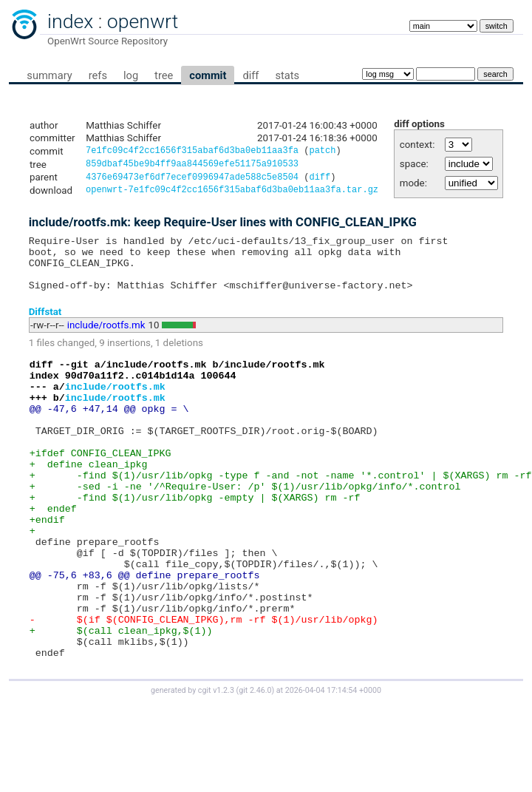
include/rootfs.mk (106, 341)
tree (164, 75)
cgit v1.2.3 (216, 766)
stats (287, 75)
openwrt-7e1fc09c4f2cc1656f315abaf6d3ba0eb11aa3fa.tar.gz (232, 195)
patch (322, 152)
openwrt (143, 21)
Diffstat (45, 327)
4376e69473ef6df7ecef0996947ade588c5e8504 (192, 181)
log (131, 75)
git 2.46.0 (255, 766)
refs (98, 75)
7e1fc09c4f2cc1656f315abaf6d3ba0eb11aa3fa (192, 152)
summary (49, 75)
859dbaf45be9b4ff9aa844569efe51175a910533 (192, 166)
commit (208, 75)
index (70, 21)
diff (250, 75)
